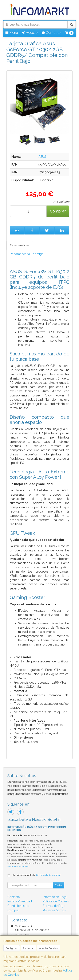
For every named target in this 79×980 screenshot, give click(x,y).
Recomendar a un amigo (27, 254)
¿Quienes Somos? (55, 910)
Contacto (51, 33)
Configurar (12, 948)
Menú (12, 33)
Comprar (58, 211)
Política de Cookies (56, 901)
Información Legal (55, 897)
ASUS (42, 157)
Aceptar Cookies (48, 948)
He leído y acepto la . (37, 875)
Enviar (58, 885)
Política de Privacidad (18, 866)
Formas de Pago (54, 906)
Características (20, 245)
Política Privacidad (20, 901)
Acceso (30, 33)
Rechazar (28, 948)
